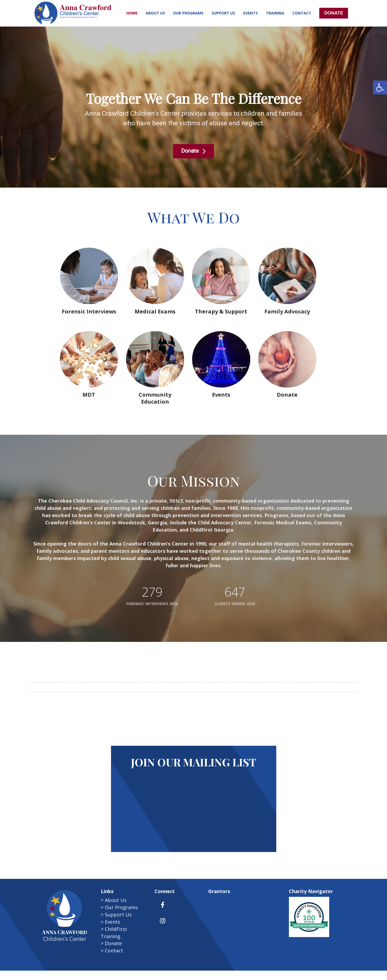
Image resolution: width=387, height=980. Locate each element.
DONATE (334, 13)
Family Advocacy (287, 311)
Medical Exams (155, 311)
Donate (113, 943)
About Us (116, 900)
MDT (89, 395)
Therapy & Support (221, 311)
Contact (114, 950)
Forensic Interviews (89, 311)
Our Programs (121, 907)
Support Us (118, 915)
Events (221, 395)
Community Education (155, 398)
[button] (380, 87)
